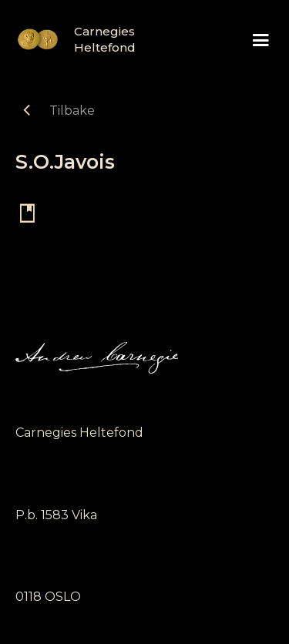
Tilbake (72, 111)
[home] (69, 39)
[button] (261, 40)
